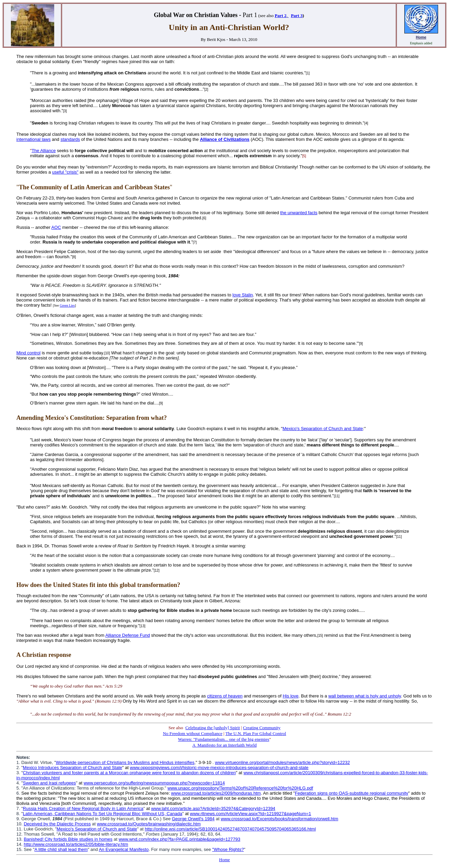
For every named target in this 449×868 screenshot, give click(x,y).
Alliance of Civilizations (224, 139)
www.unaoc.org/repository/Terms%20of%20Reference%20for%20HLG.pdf (240, 788)
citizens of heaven (225, 696)
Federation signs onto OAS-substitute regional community (351, 793)
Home (421, 37)
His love (290, 696)
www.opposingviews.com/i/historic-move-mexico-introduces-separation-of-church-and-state (219, 768)
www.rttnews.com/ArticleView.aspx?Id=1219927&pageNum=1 (250, 814)
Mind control (28, 353)
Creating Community (262, 728)
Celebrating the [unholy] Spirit (213, 728)
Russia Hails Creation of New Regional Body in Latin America (83, 808)
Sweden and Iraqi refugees (49, 783)
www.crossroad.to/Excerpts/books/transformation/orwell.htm (279, 819)
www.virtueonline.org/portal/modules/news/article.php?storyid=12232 (283, 762)
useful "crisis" (65, 172)
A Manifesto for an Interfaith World (224, 745)
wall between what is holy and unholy (365, 696)
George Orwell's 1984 (193, 819)
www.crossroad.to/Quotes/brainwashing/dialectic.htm (149, 824)
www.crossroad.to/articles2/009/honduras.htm (216, 793)
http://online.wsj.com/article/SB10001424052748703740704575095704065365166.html (230, 829)
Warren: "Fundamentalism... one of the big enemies (223, 739)
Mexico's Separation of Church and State (323, 429)
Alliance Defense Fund (128, 635)
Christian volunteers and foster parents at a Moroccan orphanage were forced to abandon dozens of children (129, 773)
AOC (56, 227)
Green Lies (67, 305)
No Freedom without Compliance (193, 733)
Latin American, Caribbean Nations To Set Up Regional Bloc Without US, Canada (102, 814)
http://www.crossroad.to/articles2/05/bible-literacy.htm (76, 844)
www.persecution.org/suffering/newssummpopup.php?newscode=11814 (154, 783)
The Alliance (44, 151)
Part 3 (297, 16)
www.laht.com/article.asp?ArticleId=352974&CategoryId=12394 (213, 808)
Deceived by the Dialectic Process (57, 824)
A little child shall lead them (61, 849)
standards (70, 139)
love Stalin (243, 295)
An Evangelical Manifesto (124, 849)
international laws (33, 139)
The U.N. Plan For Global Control (256, 733)
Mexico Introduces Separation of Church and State (72, 768)
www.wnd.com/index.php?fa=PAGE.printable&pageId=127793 (179, 839)
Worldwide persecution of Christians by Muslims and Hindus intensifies (125, 762)
